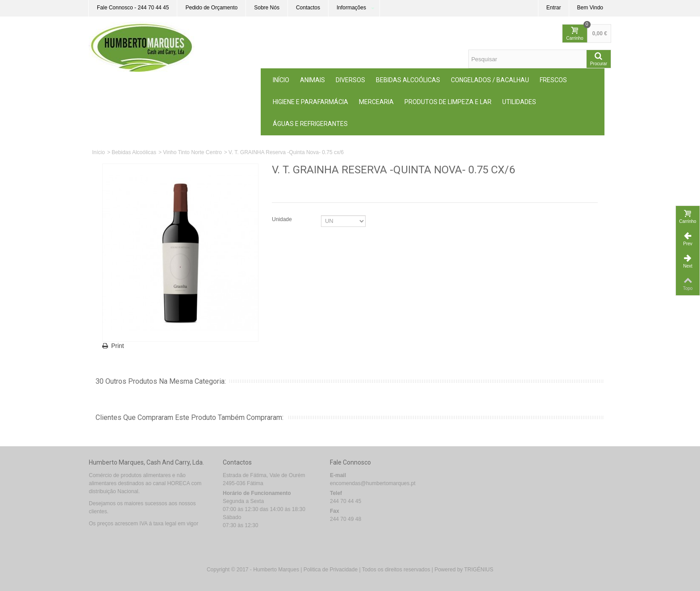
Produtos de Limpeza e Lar (448, 102)
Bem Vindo (590, 8)
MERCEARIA (376, 102)
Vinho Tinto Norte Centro (192, 152)
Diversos (350, 80)
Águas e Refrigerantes (310, 124)
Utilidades (519, 102)
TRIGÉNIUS (479, 570)
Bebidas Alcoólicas (408, 80)
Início (281, 80)
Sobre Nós (267, 8)
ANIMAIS (312, 80)
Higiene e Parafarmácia (310, 102)
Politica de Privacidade (331, 570)
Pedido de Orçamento (211, 8)
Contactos (308, 8)
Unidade (283, 219)
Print (118, 346)
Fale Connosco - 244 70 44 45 (133, 8)
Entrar (554, 8)
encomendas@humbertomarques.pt (373, 483)
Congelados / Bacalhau (490, 80)
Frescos (553, 80)
